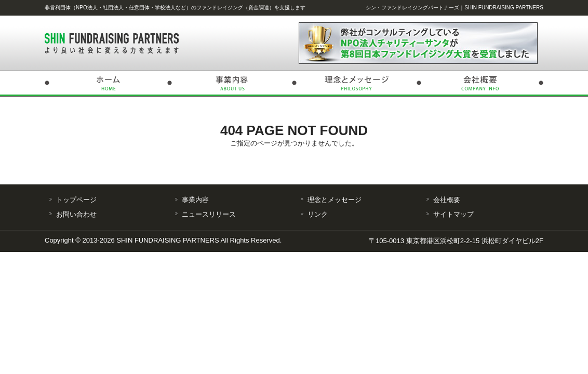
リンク (318, 214)
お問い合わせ (76, 214)
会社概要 (481, 84)
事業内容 (232, 84)
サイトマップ (453, 214)
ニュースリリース (209, 214)
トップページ (107, 84)
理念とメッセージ (356, 84)
